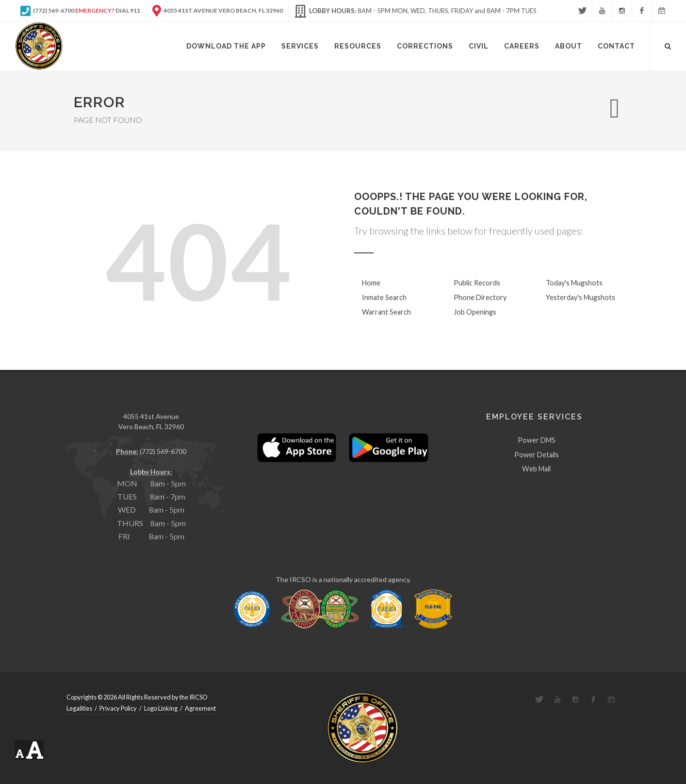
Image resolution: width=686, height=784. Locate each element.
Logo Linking (161, 708)
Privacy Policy (118, 708)
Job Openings (475, 312)
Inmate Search (384, 297)
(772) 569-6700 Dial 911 (80, 11)
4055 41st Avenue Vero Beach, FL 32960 (218, 11)
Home (371, 283)
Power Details (537, 455)
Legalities (79, 708)
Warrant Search (386, 312)
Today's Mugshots (574, 283)
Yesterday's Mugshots (580, 297)
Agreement (200, 708)
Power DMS (537, 440)
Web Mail (536, 469)
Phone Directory (480, 297)
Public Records (477, 283)
